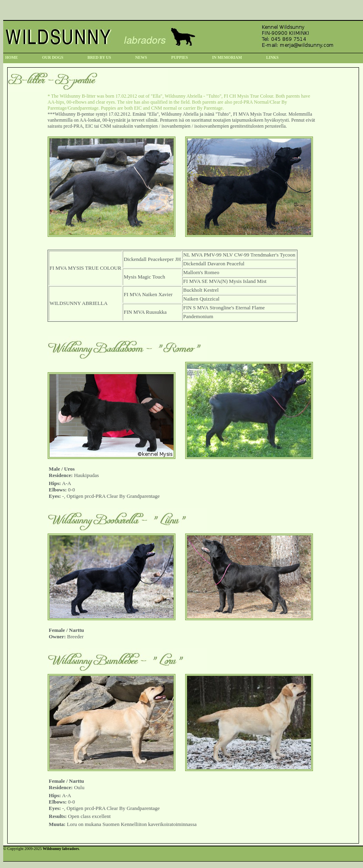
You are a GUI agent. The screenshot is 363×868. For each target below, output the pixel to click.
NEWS (141, 57)
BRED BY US (99, 57)
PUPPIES (180, 57)
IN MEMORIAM (227, 57)
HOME (12, 57)
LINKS (272, 57)
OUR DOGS (53, 57)
